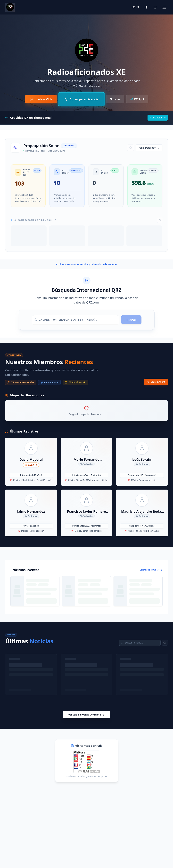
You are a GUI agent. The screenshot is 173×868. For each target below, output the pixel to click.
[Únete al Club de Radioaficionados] (41, 99)
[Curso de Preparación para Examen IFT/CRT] (81, 99)
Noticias (115, 99)
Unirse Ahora (156, 382)
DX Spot (137, 99)
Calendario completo (151, 570)
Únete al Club (41, 99)
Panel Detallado (149, 148)
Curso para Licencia (81, 99)
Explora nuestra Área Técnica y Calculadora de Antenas (86, 264)
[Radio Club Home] (10, 7)
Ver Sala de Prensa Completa (86, 715)
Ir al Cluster (158, 118)
